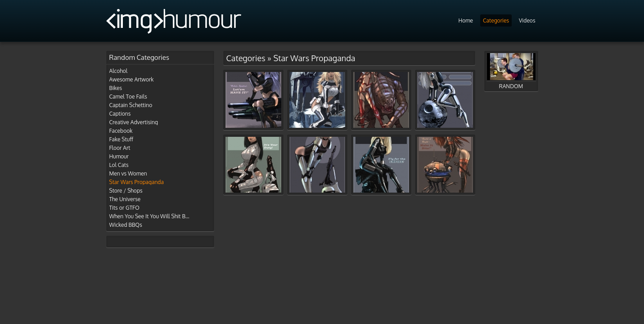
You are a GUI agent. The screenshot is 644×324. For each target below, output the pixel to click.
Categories (496, 20)
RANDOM (511, 71)
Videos (527, 20)
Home (466, 20)
